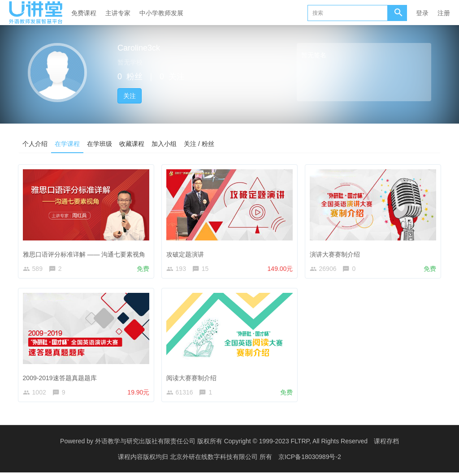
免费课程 (84, 13)
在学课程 (67, 144)
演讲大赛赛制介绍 (337, 252)
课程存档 (386, 445)
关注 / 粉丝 (199, 144)
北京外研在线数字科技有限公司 (215, 460)
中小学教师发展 (161, 13)
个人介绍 (35, 144)
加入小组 (164, 144)
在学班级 (100, 144)
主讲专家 (118, 13)
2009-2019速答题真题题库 (62, 377)
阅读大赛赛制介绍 (193, 377)
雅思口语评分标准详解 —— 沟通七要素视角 (86, 252)
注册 (444, 13)
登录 (422, 13)
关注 (130, 96)
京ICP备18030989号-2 (310, 460)
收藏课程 (132, 144)
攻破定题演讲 (187, 252)
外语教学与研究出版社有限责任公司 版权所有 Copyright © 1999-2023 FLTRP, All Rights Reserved (231, 445)
